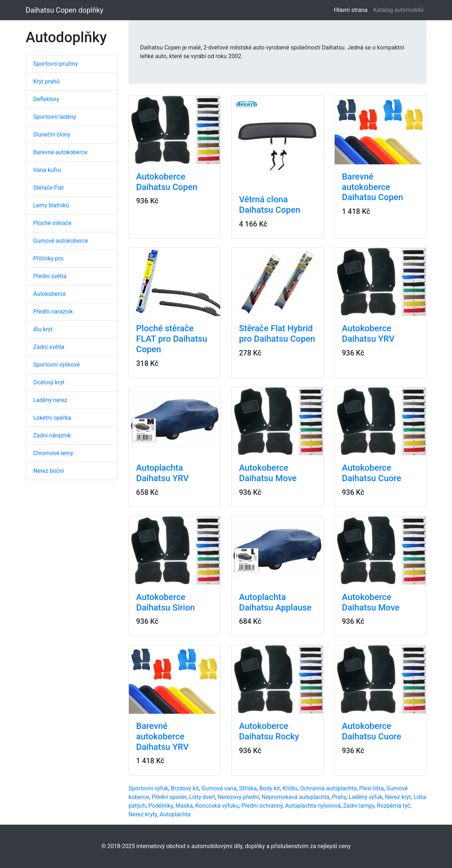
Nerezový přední (238, 797)
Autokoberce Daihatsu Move (268, 473)
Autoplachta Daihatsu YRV (162, 473)
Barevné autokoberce (60, 152)
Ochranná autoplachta (328, 788)
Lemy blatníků (51, 205)
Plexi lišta (371, 788)
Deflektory (46, 99)
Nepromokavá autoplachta (295, 797)
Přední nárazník (53, 312)
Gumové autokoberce (60, 241)
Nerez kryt (398, 797)
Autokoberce (49, 294)
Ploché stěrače (52, 223)
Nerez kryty (143, 814)
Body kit (270, 788)
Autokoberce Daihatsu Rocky (269, 731)
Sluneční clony (52, 135)
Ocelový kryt (49, 382)
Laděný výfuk (366, 797)
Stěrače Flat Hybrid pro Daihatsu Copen (277, 334)
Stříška (248, 788)
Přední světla (50, 276)
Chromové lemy (53, 453)
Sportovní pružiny (55, 64)
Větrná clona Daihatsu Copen (270, 205)
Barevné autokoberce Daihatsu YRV (162, 737)
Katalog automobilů (398, 10)
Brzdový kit (185, 788)
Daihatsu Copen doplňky (64, 10)
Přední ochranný (262, 806)
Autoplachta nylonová (313, 806)
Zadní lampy (359, 806)
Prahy (339, 797)
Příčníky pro (48, 258)
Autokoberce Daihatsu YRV (368, 334)
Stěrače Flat (49, 188)
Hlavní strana (352, 10)
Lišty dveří (202, 797)
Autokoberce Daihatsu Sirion (166, 602)
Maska (184, 806)
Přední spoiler (169, 797)
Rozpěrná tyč (394, 806)
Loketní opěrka (52, 418)
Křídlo (290, 788)
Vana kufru (47, 170)
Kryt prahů (46, 81)
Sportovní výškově (57, 365)
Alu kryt (43, 329)
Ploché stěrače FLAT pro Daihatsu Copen (172, 339)
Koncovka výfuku (217, 806)
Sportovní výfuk (148, 788)
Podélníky (161, 806)
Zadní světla (49, 347)
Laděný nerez (50, 400)
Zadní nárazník (52, 435)
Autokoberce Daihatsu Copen (167, 182)
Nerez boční (49, 471)
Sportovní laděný (55, 117)
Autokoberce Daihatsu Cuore (371, 473)
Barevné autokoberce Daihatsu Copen (373, 187)
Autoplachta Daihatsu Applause (275, 602)
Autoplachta (175, 814)
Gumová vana (219, 788)
